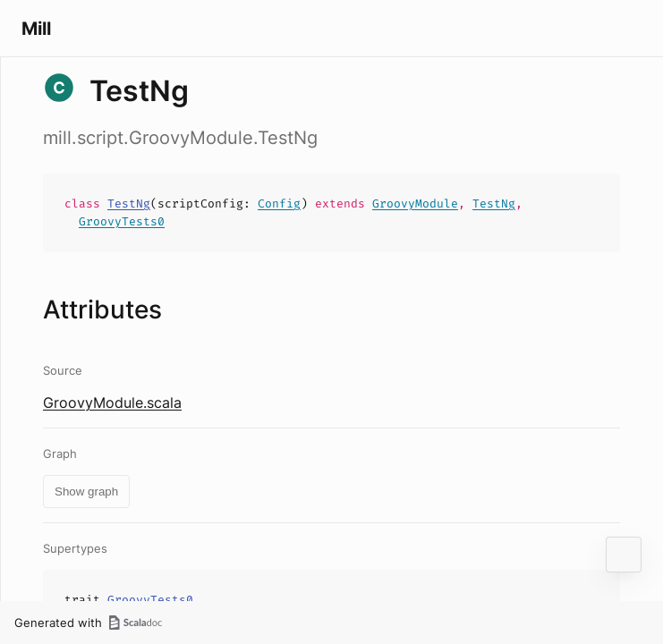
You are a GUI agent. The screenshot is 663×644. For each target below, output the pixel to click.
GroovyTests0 (122, 221)
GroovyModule (415, 203)
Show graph (86, 491)
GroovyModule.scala (112, 402)
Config (279, 203)
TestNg (129, 203)
